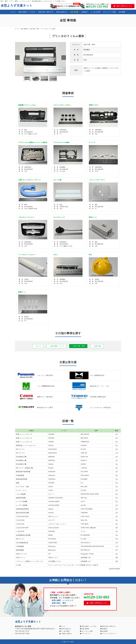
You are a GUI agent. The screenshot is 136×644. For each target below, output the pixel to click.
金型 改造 (98, 346)
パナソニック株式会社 (35, 375)
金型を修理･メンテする (27, 12)
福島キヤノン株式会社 (35, 397)
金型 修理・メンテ (57, 346)
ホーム (13, 12)
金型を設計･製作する (46, 12)
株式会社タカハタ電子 (35, 408)
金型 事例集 (74, 12)
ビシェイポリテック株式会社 (90, 408)
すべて (39, 346)
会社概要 (122, 12)
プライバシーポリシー (109, 634)
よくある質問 (96, 12)
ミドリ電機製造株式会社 (36, 386)
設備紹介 (85, 12)
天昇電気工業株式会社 (88, 397)
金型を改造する (62, 12)
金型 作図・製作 (34, 29)
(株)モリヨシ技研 (69, 642)
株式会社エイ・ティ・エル (89, 386)
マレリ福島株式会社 (87, 375)
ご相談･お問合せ (66, 634)
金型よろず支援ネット (17, 6)
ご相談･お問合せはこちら (123, 6)
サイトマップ (86, 634)
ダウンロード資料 (110, 12)
